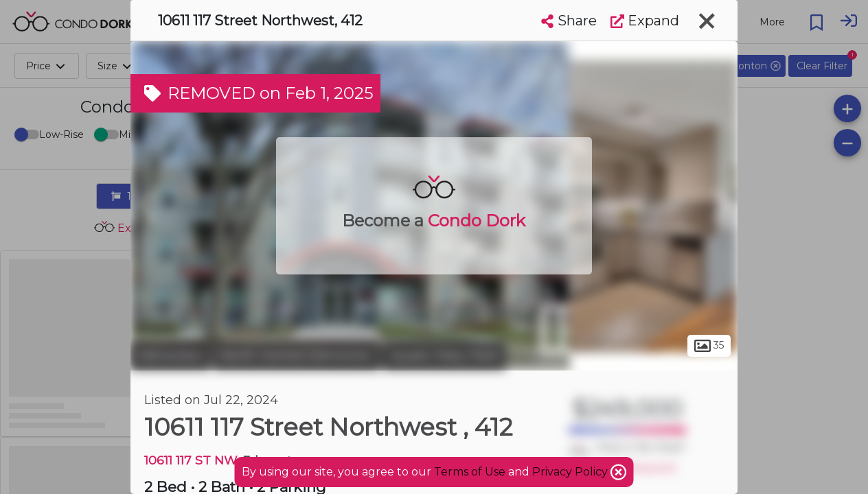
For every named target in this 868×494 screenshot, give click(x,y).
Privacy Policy (571, 472)
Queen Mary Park (444, 355)
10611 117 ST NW (190, 460)
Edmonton (170, 355)
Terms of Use (470, 472)
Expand (645, 21)
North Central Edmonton (297, 355)
